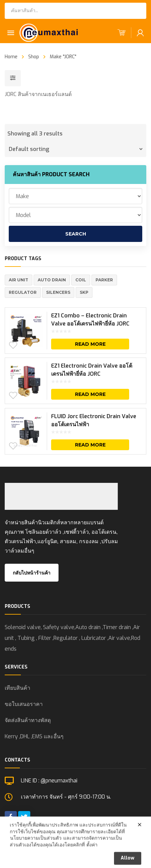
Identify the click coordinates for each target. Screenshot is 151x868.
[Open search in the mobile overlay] (75, 11)
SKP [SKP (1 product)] (84, 292)
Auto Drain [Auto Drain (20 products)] (52, 280)
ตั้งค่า (92, 860)
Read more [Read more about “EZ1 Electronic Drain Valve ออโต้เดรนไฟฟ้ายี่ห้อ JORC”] (90, 394)
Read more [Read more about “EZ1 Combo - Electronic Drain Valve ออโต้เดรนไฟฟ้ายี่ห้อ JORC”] (90, 344)
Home (11, 57)
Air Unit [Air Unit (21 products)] (18, 280)
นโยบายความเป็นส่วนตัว (36, 853)
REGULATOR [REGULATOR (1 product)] (23, 292)
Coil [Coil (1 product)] (81, 280)
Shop (34, 57)
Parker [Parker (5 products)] (104, 280)
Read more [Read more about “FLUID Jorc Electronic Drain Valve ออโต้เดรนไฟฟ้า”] (90, 445)
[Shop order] (75, 149)
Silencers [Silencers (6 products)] (58, 292)
